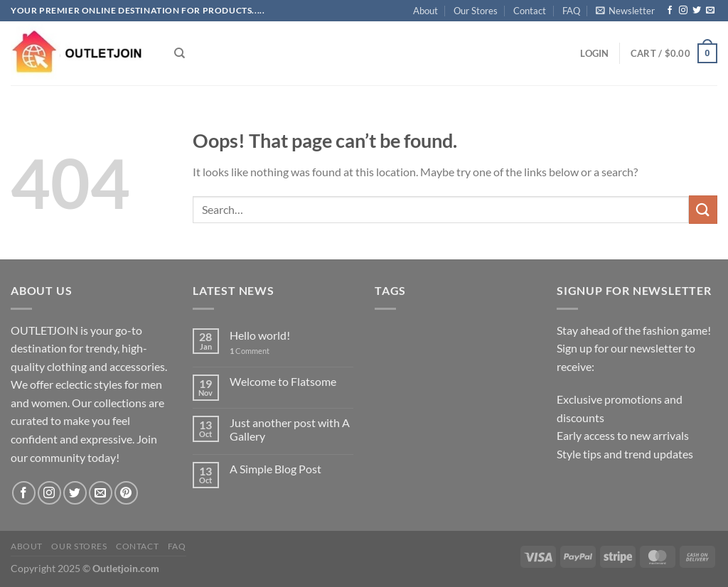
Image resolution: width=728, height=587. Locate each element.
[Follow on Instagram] (683, 11)
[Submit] (703, 209)
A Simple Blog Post (275, 469)
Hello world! (260, 335)
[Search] (180, 53)
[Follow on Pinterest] (126, 493)
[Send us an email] (710, 11)
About (425, 11)
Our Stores (476, 11)
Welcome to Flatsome (283, 381)
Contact (530, 11)
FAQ (571, 11)
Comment (250, 351)
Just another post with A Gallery (290, 429)
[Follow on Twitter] (697, 11)
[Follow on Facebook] (670, 11)
